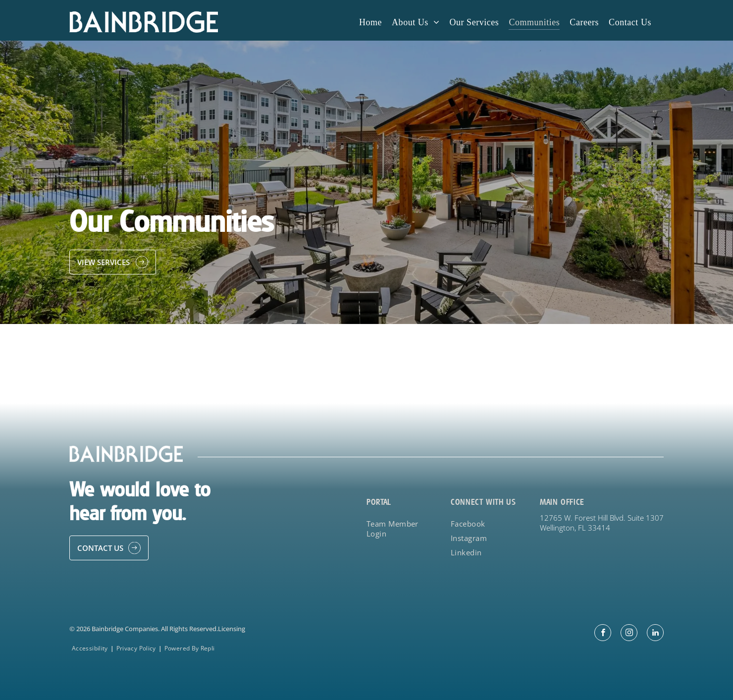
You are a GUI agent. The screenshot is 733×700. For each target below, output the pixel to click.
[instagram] (629, 634)
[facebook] (603, 634)
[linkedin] (655, 634)
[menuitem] (370, 22)
